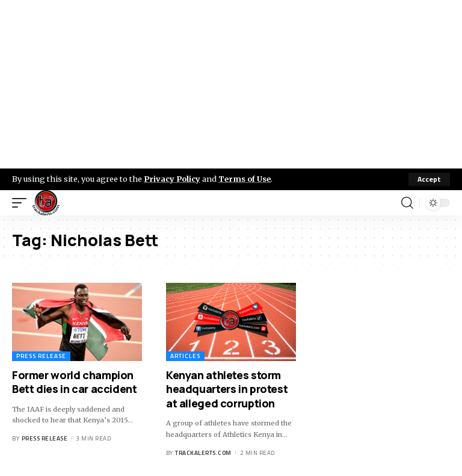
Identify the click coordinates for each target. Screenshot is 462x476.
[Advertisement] (231, 84)
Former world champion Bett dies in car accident (75, 382)
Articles (185, 356)
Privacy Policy (172, 179)
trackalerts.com (203, 453)
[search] (407, 203)
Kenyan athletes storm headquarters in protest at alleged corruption (227, 389)
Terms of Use (245, 179)
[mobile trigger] (22, 203)
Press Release (41, 356)
